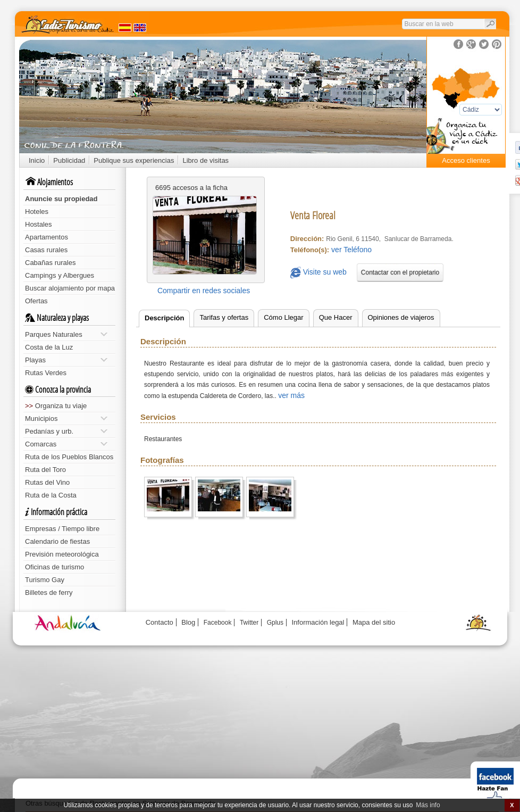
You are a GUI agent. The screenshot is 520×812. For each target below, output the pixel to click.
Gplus (275, 623)
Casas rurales (46, 250)
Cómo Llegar (283, 317)
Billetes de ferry (49, 593)
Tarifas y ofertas (224, 317)
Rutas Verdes (46, 373)
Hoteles (37, 212)
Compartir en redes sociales (204, 291)
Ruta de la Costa (51, 495)
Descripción (164, 318)
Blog (188, 622)
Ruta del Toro (45, 470)
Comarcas (66, 444)
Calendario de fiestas (57, 541)
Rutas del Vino (47, 482)
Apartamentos (47, 237)
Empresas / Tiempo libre (62, 529)
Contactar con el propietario (400, 272)
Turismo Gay (45, 580)
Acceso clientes (466, 160)
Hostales (39, 224)
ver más (291, 395)
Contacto (160, 622)
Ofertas (36, 301)
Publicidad (69, 160)
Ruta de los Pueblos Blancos (69, 457)
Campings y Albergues (60, 275)
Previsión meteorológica (62, 554)
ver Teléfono (351, 250)
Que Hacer (336, 317)
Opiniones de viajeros (401, 317)
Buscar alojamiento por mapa (70, 288)
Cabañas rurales (50, 263)
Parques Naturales (66, 334)
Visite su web (318, 273)
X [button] (512, 805)
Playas (66, 360)
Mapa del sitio (374, 622)
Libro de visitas (206, 160)
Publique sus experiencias (134, 160)
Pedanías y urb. (66, 431)
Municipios (66, 419)
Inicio (37, 160)
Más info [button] (428, 805)
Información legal (318, 622)
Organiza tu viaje (56, 406)
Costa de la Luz (49, 347)
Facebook (218, 623)
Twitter (249, 623)
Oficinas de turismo (54, 567)
